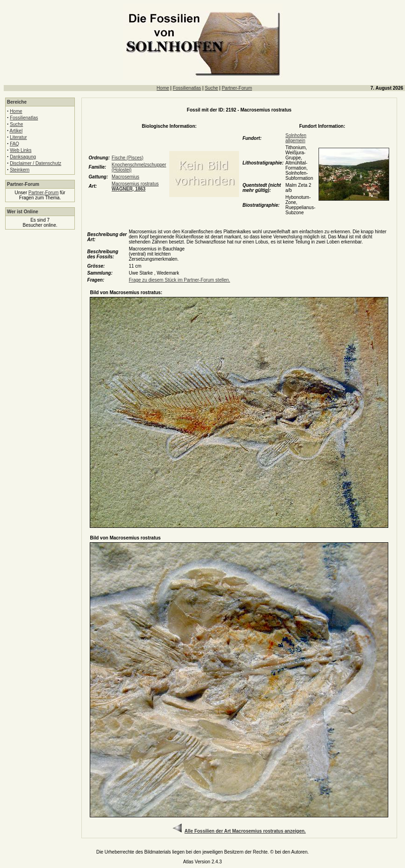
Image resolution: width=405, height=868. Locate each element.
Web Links (21, 150)
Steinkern (20, 170)
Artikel (16, 131)
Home (163, 88)
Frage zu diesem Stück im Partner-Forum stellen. (179, 280)
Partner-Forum (237, 88)
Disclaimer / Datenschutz (36, 163)
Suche (211, 88)
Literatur (18, 137)
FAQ (14, 144)
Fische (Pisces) (127, 158)
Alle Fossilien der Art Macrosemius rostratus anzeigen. (245, 831)
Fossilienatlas (187, 88)
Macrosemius (125, 177)
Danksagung (23, 157)
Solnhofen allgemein (296, 138)
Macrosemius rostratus (135, 186)
